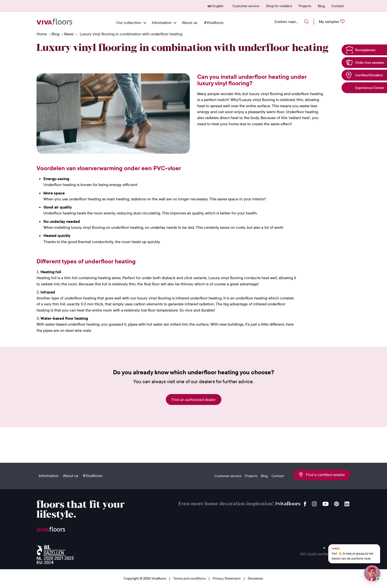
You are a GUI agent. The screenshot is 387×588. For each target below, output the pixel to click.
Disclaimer (256, 578)
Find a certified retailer (322, 475)
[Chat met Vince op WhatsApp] (354, 554)
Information (162, 22)
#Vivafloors (214, 22)
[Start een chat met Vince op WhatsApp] (372, 573)
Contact (338, 6)
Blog (321, 6)
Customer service (246, 6)
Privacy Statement (227, 578)
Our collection (129, 22)
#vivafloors (288, 504)
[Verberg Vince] (324, 548)
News (69, 34)
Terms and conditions (190, 578)
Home (42, 34)
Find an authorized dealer (193, 399)
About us (190, 22)
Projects (305, 6)
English (218, 6)
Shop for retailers (279, 6)
